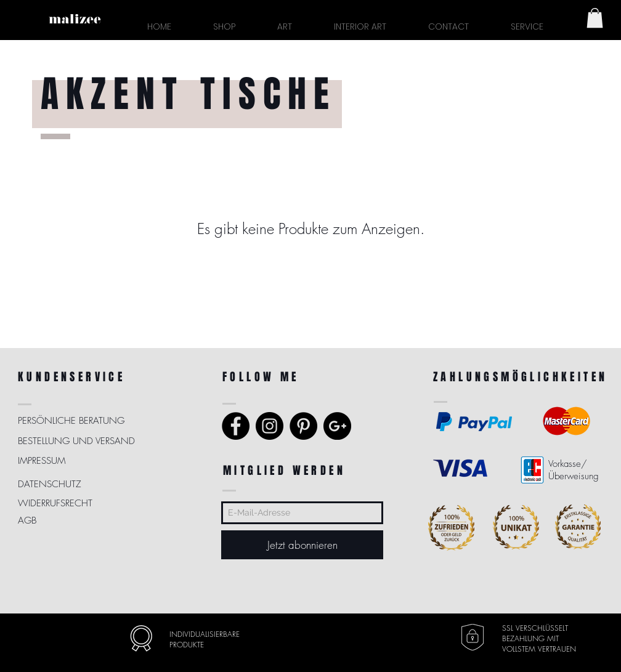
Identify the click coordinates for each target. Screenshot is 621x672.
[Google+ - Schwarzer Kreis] (337, 426)
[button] (527, 27)
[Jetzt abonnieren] (302, 545)
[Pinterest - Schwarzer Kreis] (303, 426)
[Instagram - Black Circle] (270, 426)
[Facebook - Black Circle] (236, 426)
